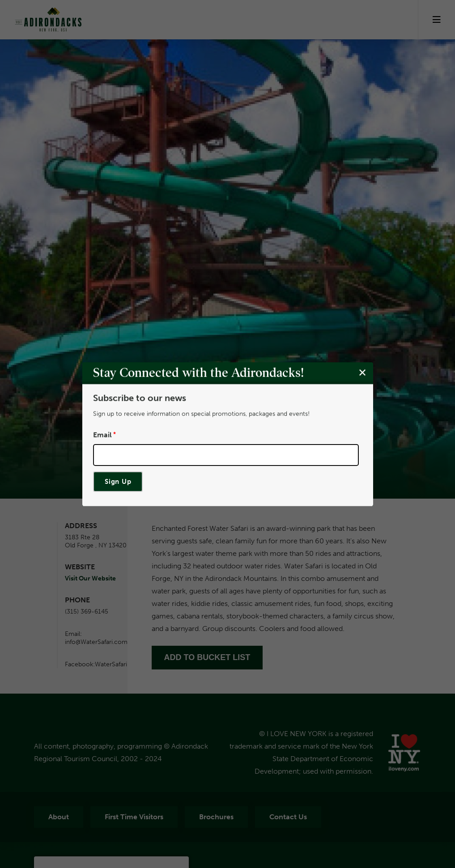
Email (102, 435)
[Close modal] (362, 373)
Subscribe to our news (140, 398)
